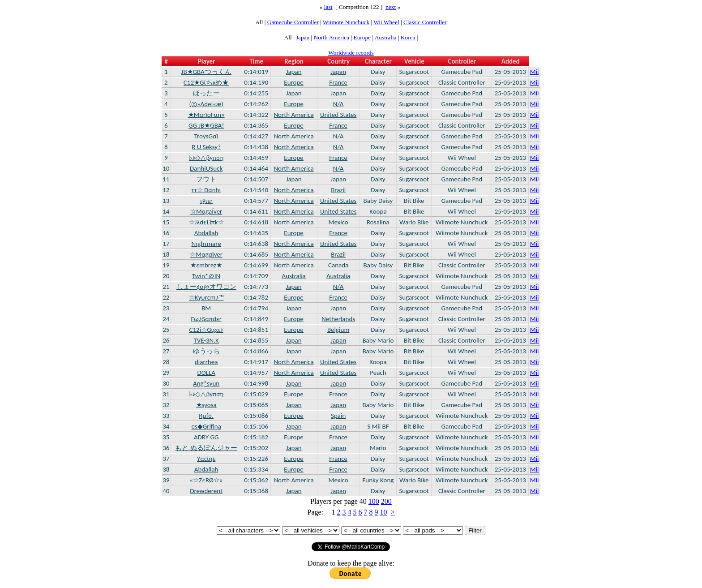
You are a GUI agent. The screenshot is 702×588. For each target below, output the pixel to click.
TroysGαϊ (206, 136)
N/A (338, 104)
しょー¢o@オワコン (206, 287)
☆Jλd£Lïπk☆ (206, 222)
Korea (408, 37)
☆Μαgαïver (206, 254)
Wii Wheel (386, 22)
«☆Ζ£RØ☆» (206, 480)
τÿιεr (206, 201)
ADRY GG (206, 437)
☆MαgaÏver (206, 211)
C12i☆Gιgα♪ (206, 330)
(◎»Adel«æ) (206, 104)
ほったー (206, 93)
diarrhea (206, 362)
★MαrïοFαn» (206, 115)
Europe (362, 37)
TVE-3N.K (206, 340)
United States (338, 115)
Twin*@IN (206, 276)
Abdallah (206, 233)
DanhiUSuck (206, 168)
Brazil (338, 190)
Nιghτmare (206, 244)
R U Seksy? (206, 147)
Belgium (338, 330)
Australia (386, 37)
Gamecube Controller (293, 22)
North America (332, 37)
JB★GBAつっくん (206, 72)
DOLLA (206, 373)
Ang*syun (206, 383)
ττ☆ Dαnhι (206, 190)
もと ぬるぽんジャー (206, 448)
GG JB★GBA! (206, 125)
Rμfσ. (206, 416)
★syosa (206, 405)
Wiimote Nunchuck (346, 22)
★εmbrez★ (206, 265)
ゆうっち (206, 351)
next (391, 7)
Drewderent (206, 491)
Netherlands (338, 319)
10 (383, 512)
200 (386, 501)
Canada (338, 265)
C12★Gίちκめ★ (206, 82)
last (328, 7)
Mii (535, 72)
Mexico (338, 222)
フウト (206, 179)
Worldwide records (351, 53)
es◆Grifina (206, 426)
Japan (303, 37)
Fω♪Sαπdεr (206, 319)
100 (374, 501)
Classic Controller (425, 22)
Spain (338, 416)
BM (206, 308)
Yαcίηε (206, 459)
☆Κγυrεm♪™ (206, 297)
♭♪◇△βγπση (206, 158)
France (338, 82)
